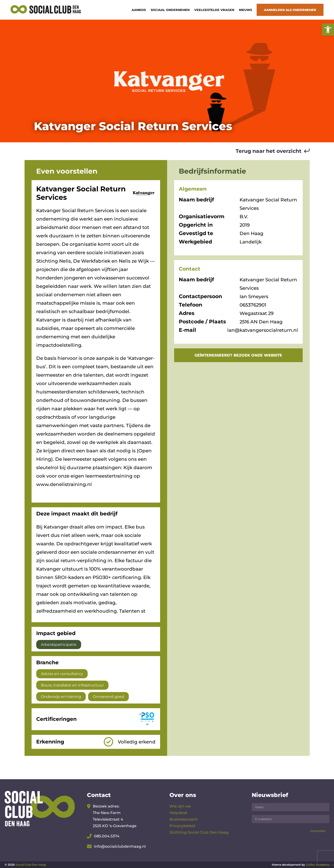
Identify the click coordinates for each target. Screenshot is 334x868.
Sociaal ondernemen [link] (170, 10)
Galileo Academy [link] (318, 865)
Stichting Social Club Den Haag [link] (199, 832)
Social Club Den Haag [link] (31, 865)
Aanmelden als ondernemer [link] (290, 10)
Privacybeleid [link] (182, 826)
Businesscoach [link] (184, 819)
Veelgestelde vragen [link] (214, 10)
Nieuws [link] (245, 10)
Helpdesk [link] (178, 813)
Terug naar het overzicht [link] (269, 151)
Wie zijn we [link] (180, 806)
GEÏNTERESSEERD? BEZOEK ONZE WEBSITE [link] (238, 355)
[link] (328, 29)
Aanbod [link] (139, 10)
